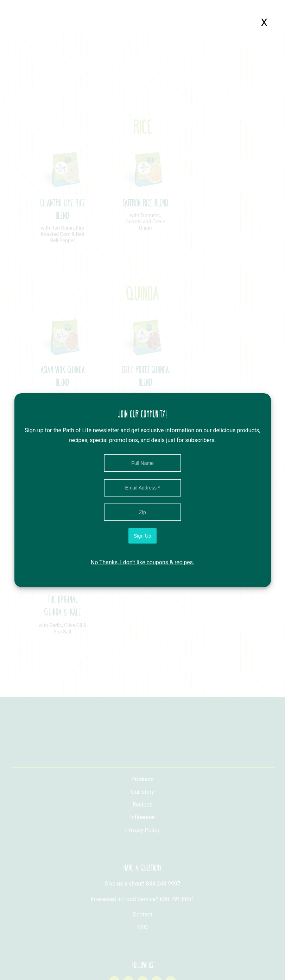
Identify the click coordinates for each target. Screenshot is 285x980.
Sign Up (142, 536)
